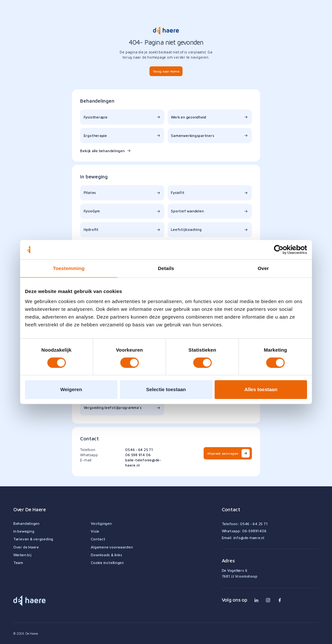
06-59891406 (254, 531)
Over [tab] (263, 268)
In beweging (24, 531)
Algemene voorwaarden (112, 547)
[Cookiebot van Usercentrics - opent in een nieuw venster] (279, 250)
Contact (98, 539)
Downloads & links (106, 555)
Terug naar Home (166, 71)
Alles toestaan (261, 389)
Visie (95, 531)
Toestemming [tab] (69, 268)
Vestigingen (101, 523)
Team (18, 563)
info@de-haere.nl (249, 538)
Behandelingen (26, 523)
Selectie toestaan (166, 389)
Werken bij (22, 555)
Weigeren (71, 389)
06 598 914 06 (138, 455)
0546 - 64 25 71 (139, 450)
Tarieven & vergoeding (33, 539)
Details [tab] (166, 268)
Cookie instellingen (107, 563)
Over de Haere (26, 547)
